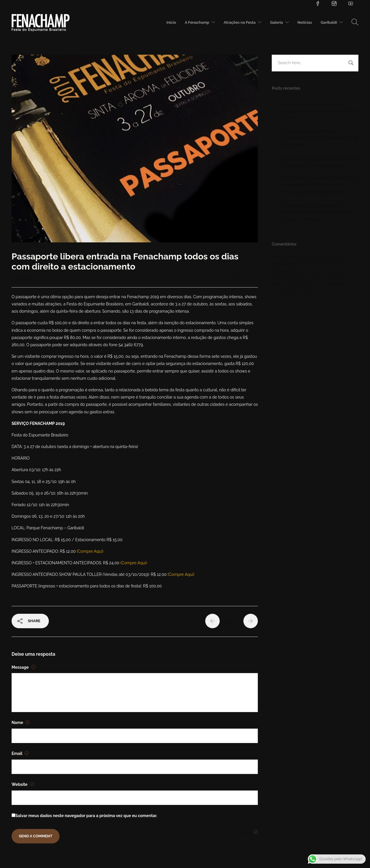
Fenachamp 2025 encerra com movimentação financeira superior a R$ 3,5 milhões (320, 138)
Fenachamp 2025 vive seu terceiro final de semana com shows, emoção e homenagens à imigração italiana (320, 185)
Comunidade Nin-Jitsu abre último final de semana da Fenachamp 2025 (320, 162)
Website (23, 784)
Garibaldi (329, 22)
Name (21, 723)
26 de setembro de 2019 (58, 278)
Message (23, 667)
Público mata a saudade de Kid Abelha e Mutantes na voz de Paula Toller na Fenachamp (313, 264)
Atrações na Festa (240, 22)
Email (20, 753)
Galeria (276, 22)
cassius (25, 278)
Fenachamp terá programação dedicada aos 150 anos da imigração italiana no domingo (317, 212)
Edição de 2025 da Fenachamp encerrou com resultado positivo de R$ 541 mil (320, 111)
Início (171, 22)
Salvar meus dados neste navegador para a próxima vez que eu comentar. (86, 816)
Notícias (305, 22)
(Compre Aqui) (90, 551)
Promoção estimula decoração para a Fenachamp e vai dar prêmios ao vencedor (313, 284)
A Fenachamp (197, 22)
